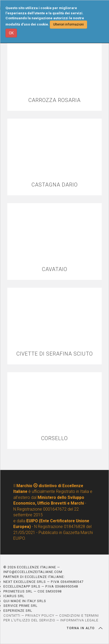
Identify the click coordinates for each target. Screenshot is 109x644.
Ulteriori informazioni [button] (68, 24)
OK (11, 33)
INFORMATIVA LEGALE (79, 620)
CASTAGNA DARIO (55, 185)
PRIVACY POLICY (40, 616)
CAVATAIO (55, 269)
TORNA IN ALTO (85, 628)
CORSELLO (54, 438)
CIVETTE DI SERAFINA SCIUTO (55, 354)
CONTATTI (12, 616)
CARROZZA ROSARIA (54, 100)
